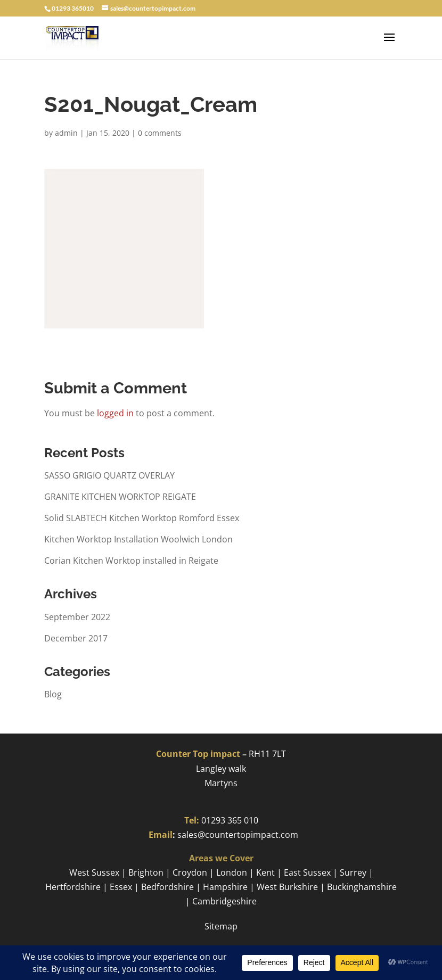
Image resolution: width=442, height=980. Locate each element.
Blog (53, 694)
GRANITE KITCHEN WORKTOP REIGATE (120, 497)
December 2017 (76, 638)
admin (66, 133)
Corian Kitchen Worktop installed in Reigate (131, 561)
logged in (115, 413)
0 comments (160, 133)
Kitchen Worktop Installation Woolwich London (138, 539)
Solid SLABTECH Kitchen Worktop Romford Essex (142, 518)
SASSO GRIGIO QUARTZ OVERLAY (109, 475)
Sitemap (221, 926)
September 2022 (77, 617)
